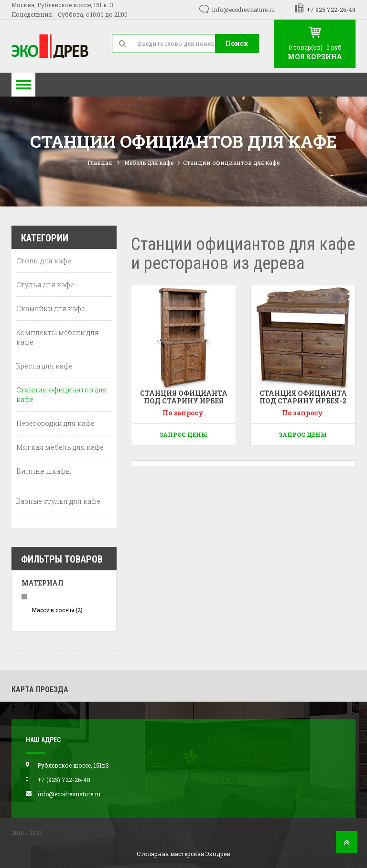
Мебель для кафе (149, 163)
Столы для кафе (44, 261)
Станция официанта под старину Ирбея (184, 397)
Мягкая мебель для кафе (60, 447)
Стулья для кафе (45, 285)
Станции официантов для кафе (62, 395)
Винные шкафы (43, 471)
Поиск (237, 43)
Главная (100, 163)
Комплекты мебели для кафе (58, 337)
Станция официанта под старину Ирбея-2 (303, 397)
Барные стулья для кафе (58, 501)
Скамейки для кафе (51, 309)
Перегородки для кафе (55, 423)
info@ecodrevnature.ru (243, 10)
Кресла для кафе (44, 366)
